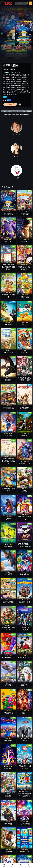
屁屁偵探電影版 (8, 602)
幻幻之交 (8, 241)
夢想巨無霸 (25, 214)
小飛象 (25, 741)
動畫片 (10, 111)
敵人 (21, 115)
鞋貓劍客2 (25, 241)
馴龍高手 (8, 380)
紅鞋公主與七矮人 (25, 657)
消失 (13, 115)
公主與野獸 (8, 574)
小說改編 (23, 111)
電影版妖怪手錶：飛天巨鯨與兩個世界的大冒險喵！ (25, 794)
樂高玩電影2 (8, 768)
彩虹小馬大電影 (25, 824)
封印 (17, 115)
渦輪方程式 (25, 297)
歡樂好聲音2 (25, 574)
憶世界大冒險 (8, 352)
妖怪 (6, 115)
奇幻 (14, 111)
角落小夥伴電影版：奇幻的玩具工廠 (8, 461)
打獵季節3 (25, 352)
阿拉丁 (25, 713)
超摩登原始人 (25, 408)
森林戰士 (8, 325)
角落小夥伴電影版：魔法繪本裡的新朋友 (8, 267)
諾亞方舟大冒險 (25, 602)
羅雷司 (25, 325)
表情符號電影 (25, 852)
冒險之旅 (29, 111)
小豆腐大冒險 (8, 214)
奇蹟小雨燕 (8, 685)
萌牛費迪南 (8, 824)
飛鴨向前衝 (8, 546)
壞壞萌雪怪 (25, 685)
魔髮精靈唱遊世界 (8, 657)
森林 (18, 111)
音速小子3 (8, 436)
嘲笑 (10, 115)
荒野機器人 (25, 436)
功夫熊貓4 (25, 491)
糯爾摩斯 (8, 796)
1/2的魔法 (25, 630)
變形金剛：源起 (25, 463)
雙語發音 (26, 115)
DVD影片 (4, 111)
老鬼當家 (8, 519)
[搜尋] (20, 3)
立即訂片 (10, 104)
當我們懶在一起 (8, 408)
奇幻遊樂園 (8, 741)
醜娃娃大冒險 (8, 713)
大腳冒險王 (8, 852)
